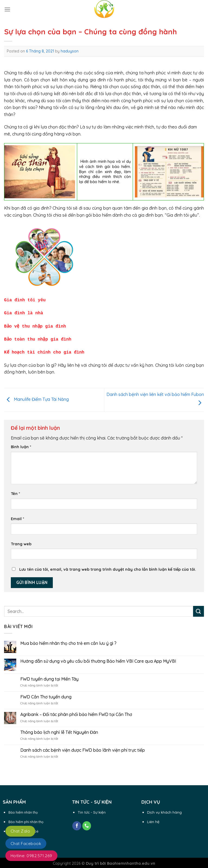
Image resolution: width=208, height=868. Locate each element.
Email (17, 516)
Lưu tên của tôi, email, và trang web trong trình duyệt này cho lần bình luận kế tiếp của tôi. (108, 567)
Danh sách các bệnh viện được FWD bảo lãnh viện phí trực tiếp (83, 747)
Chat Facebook (26, 844)
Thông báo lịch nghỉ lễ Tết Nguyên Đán (59, 730)
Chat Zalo (20, 831)
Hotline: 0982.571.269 (31, 856)
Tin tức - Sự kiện (92, 809)
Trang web (21, 541)
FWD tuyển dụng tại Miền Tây (49, 676)
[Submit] (199, 608)
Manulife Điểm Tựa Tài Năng (36, 397)
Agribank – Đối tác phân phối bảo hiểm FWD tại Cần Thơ (76, 712)
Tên (15, 491)
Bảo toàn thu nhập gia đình (38, 337)
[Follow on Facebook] (77, 823)
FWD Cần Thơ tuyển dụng (46, 694)
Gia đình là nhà (24, 312)
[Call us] (87, 823)
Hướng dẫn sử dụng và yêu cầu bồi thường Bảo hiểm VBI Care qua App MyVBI (98, 659)
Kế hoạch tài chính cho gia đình (44, 350)
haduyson (70, 51)
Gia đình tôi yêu (26, 300)
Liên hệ (153, 819)
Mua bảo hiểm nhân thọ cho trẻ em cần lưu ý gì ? (68, 641)
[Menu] (7, 9)
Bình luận (21, 444)
